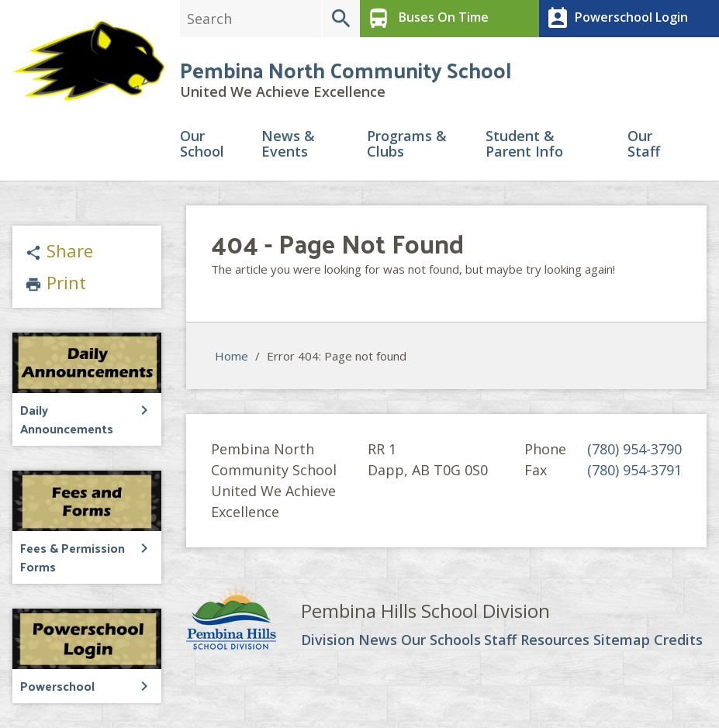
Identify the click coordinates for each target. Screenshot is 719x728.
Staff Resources (537, 640)
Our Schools (441, 640)
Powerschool (57, 686)
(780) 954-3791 (634, 470)
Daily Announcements (67, 419)
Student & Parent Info (524, 145)
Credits (678, 640)
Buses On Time (426, 19)
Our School (202, 145)
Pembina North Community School (346, 69)
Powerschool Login (615, 19)
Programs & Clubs (407, 145)
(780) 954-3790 (634, 449)
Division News (349, 640)
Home (232, 356)
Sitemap (622, 640)
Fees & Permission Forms (73, 557)
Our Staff (644, 145)
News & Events (288, 145)
